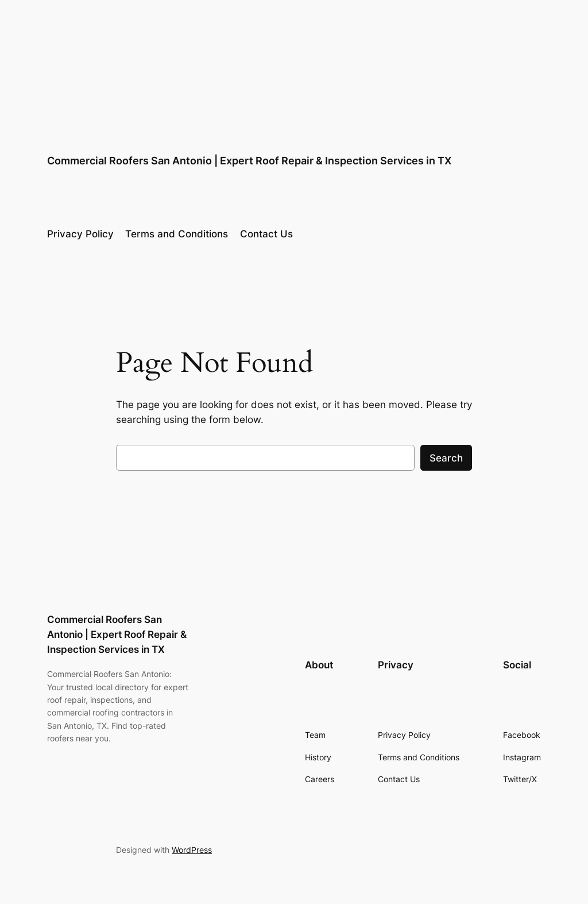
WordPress (192, 850)
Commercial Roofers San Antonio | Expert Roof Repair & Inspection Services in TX (249, 161)
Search (446, 458)
